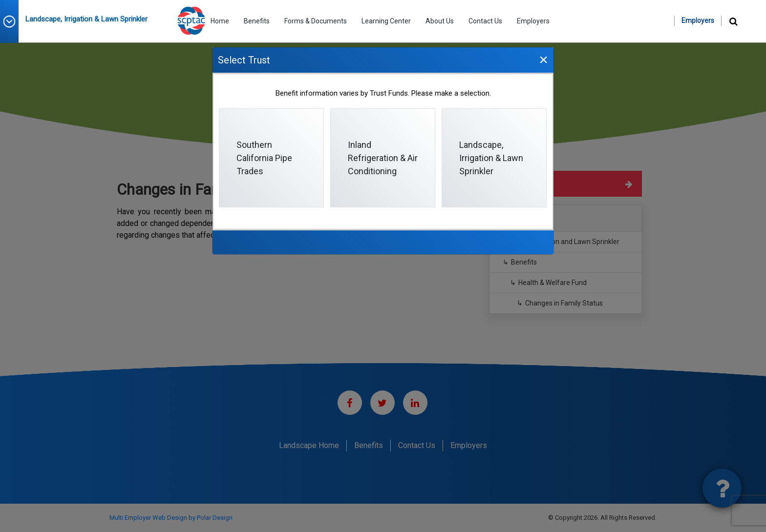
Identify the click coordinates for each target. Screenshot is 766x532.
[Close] (543, 59)
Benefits (257, 21)
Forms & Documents (316, 21)
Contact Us (485, 21)
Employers (533, 21)
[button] (13, 21)
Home (220, 21)
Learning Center (386, 21)
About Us (440, 21)
